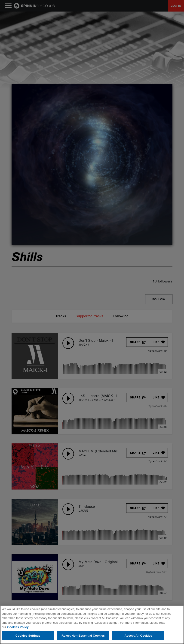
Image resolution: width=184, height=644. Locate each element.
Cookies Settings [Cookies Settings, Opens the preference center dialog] (28, 636)
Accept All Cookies (138, 636)
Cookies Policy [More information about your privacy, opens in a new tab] (18, 627)
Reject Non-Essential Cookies (83, 636)
